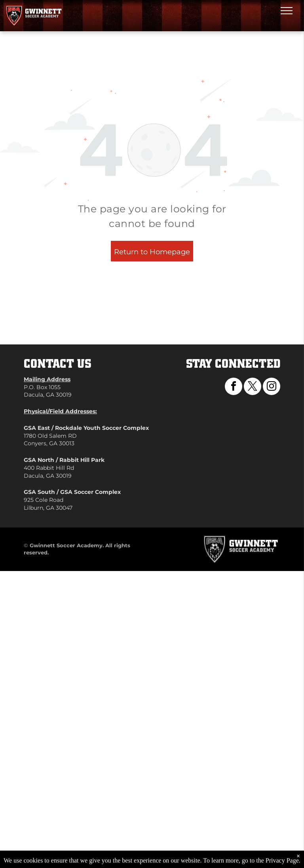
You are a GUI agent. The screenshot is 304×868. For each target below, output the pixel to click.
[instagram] (272, 387)
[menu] (287, 11)
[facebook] (234, 387)
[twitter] (253, 387)
